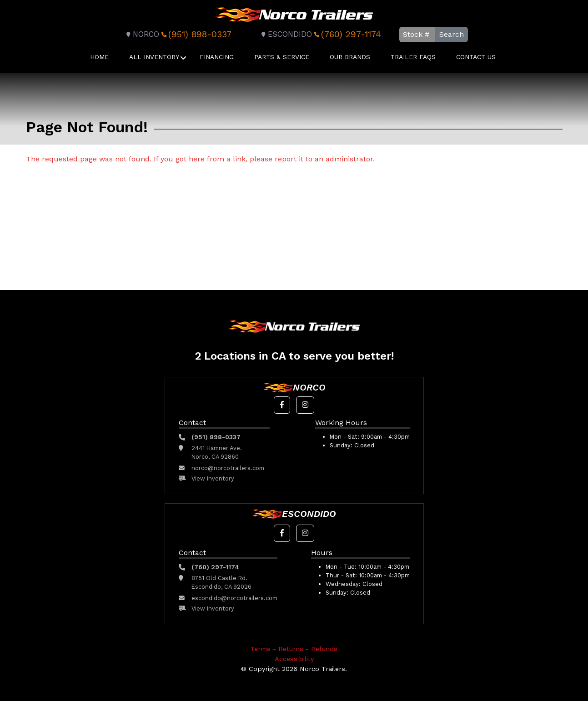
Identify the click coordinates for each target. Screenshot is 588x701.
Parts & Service (282, 57)
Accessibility (294, 659)
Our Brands (350, 57)
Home (99, 57)
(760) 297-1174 (347, 34)
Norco (141, 34)
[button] (282, 405)
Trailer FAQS (413, 57)
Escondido (285, 34)
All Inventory (154, 57)
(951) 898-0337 (195, 34)
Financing (217, 57)
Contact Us (476, 57)
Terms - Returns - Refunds (294, 649)
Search (452, 34)
